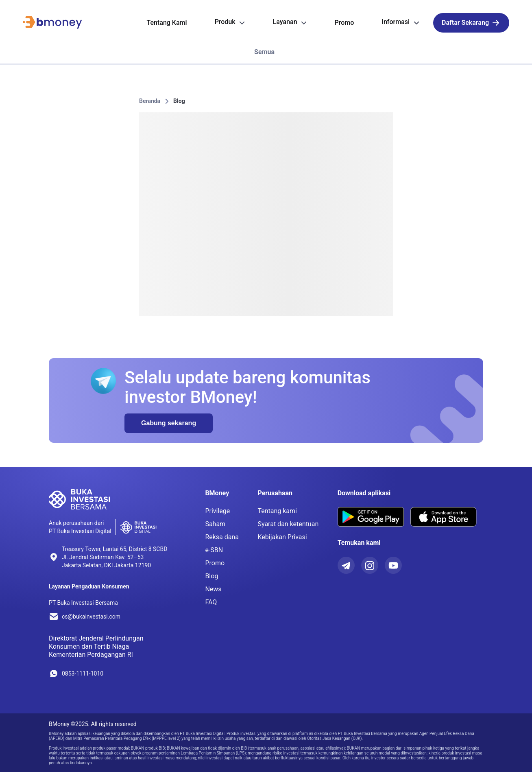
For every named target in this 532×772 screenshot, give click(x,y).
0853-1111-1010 (83, 674)
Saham (215, 524)
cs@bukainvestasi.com (91, 617)
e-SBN (214, 550)
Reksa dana (222, 537)
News (213, 589)
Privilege (217, 511)
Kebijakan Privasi (282, 537)
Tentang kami (277, 511)
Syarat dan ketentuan (288, 524)
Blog (179, 101)
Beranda (150, 101)
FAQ (211, 602)
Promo (215, 563)
